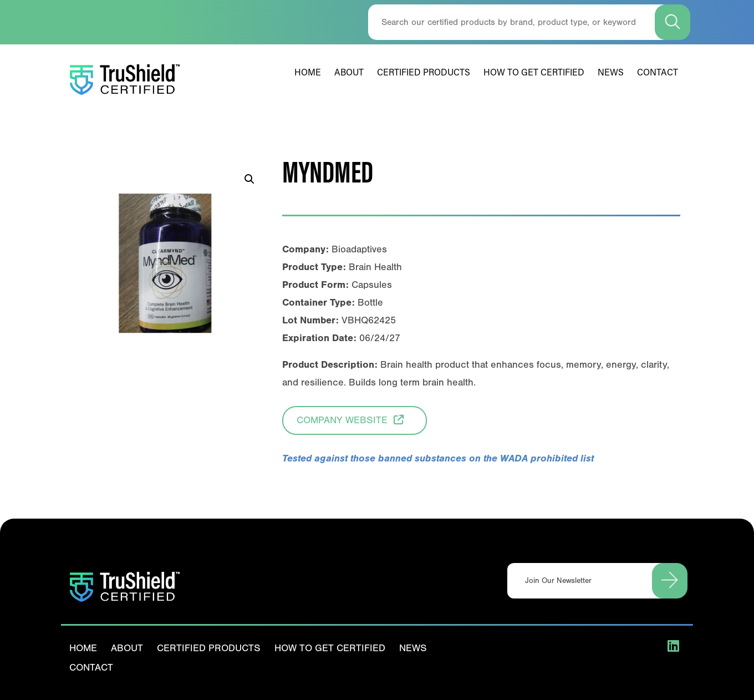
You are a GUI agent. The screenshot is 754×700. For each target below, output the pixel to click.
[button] (249, 179)
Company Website (355, 419)
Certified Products (424, 73)
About (349, 73)
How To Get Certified (534, 73)
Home (308, 73)
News (611, 73)
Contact (658, 73)
